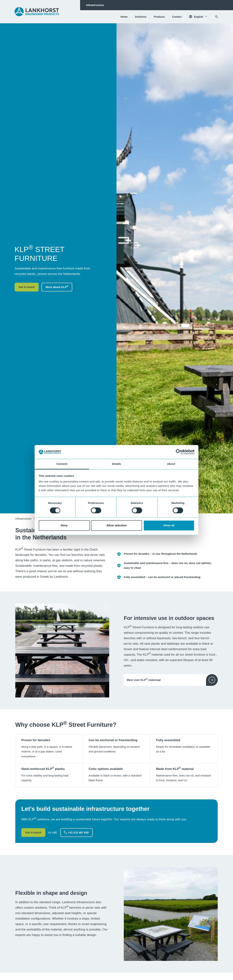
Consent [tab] (62, 464)
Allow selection (117, 526)
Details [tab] (116, 464)
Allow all (169, 526)
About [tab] (171, 464)
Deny (64, 526)
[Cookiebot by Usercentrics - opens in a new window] (178, 452)
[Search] (217, 17)
